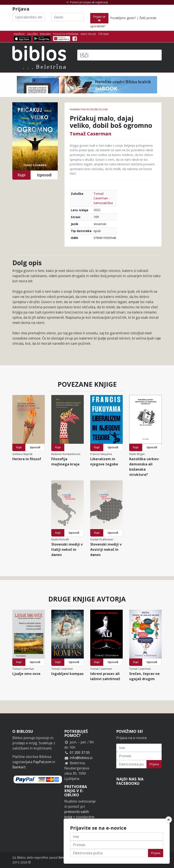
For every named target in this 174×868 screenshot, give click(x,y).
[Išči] (119, 55)
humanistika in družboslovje (89, 109)
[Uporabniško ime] (29, 17)
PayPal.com (42, 762)
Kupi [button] (21, 175)
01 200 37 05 (80, 753)
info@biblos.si (81, 758)
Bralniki (45, 34)
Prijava (154, 764)
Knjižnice (19, 34)
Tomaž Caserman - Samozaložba (103, 198)
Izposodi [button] (44, 175)
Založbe (32, 34)
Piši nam (104, 34)
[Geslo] (68, 17)
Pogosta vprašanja (66, 34)
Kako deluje (88, 34)
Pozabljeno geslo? (123, 18)
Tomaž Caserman (91, 133)
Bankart (19, 767)
